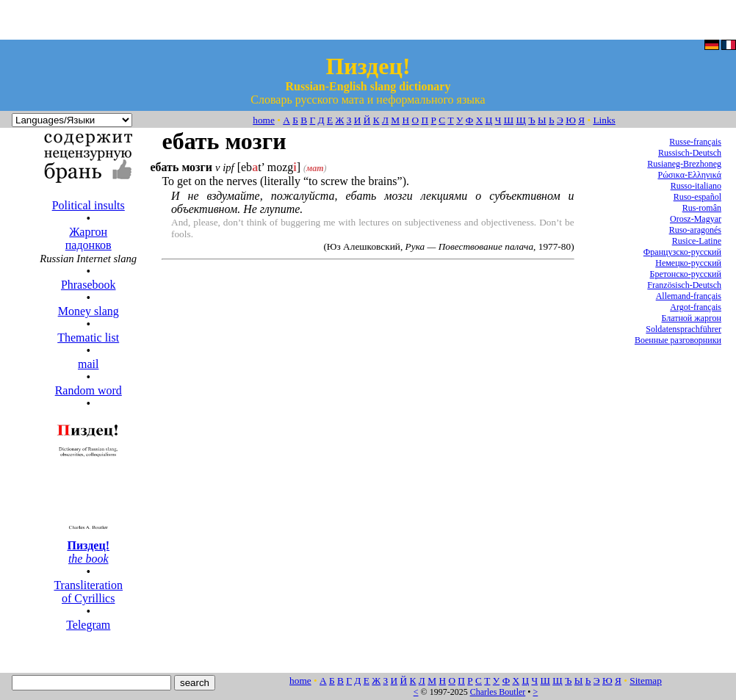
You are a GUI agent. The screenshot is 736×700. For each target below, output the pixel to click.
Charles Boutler (498, 692)
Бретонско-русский (686, 274)
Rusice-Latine (697, 241)
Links (604, 120)
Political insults (89, 205)
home (264, 120)
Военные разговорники (678, 340)
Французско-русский (682, 252)
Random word (89, 390)
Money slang (89, 311)
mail (88, 364)
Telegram (88, 625)
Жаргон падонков (89, 238)
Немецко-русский (688, 263)
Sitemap (646, 681)
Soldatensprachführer (683, 329)
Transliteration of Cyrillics (88, 592)
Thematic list (88, 338)
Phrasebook (89, 285)
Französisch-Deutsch (684, 285)
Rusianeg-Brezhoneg (684, 164)
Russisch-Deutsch (690, 153)
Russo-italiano (696, 186)
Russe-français (695, 142)
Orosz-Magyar (696, 219)
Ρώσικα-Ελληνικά (689, 175)
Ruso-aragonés (695, 230)
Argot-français (696, 307)
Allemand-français (689, 296)
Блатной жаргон (691, 318)
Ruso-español (697, 197)
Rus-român (702, 208)
